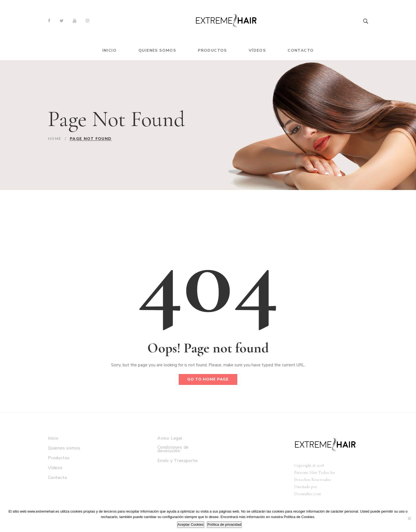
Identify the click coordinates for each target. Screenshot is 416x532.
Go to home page (208, 379)
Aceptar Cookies (191, 524)
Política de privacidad (224, 524)
